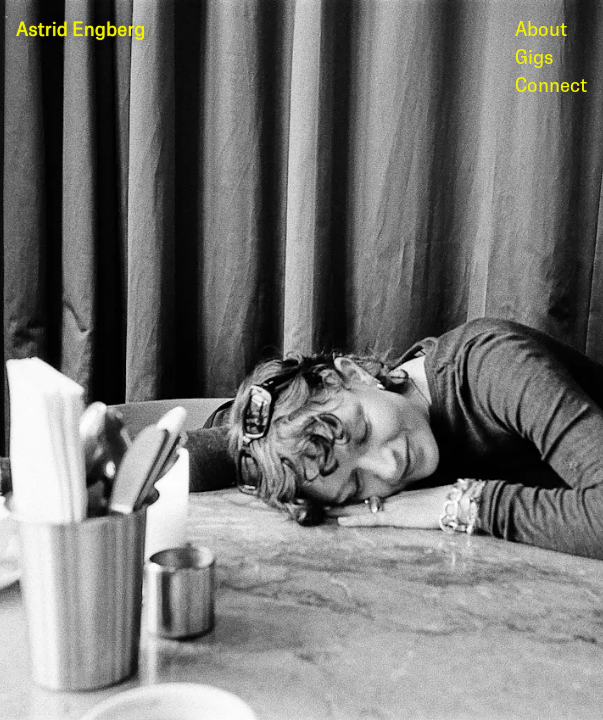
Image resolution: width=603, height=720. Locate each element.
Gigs (534, 58)
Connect (551, 86)
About (541, 30)
